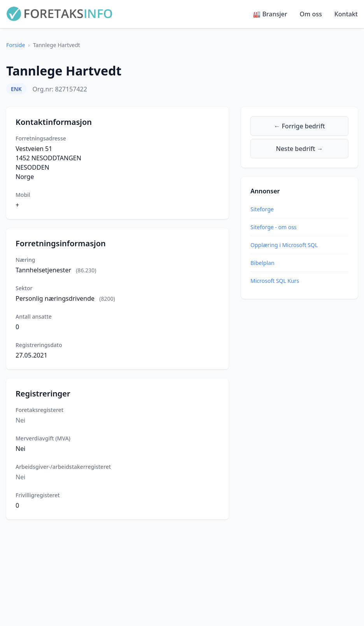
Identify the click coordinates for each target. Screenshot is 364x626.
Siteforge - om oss (274, 227)
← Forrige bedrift (299, 126)
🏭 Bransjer (270, 14)
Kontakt (346, 14)
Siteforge (262, 209)
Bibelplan (262, 263)
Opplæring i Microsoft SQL (284, 245)
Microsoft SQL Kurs (275, 281)
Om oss (311, 14)
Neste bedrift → (300, 149)
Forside (16, 45)
